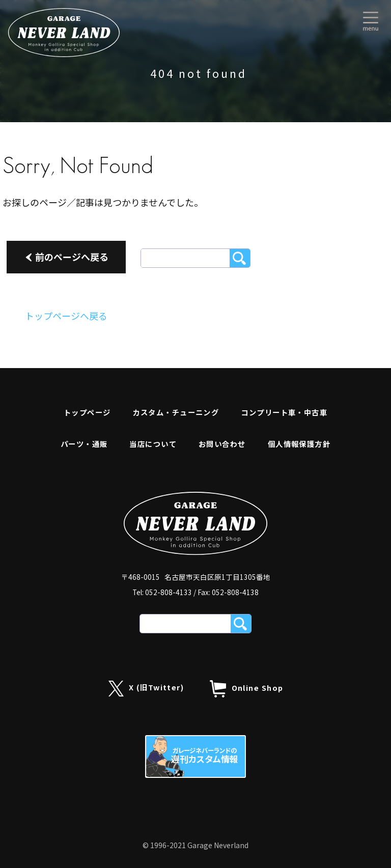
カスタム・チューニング (176, 412)
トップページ (87, 412)
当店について (153, 444)
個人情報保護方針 (299, 444)
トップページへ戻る (66, 316)
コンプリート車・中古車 (284, 412)
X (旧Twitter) (146, 689)
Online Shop (246, 689)
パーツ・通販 (84, 444)
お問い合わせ (222, 444)
